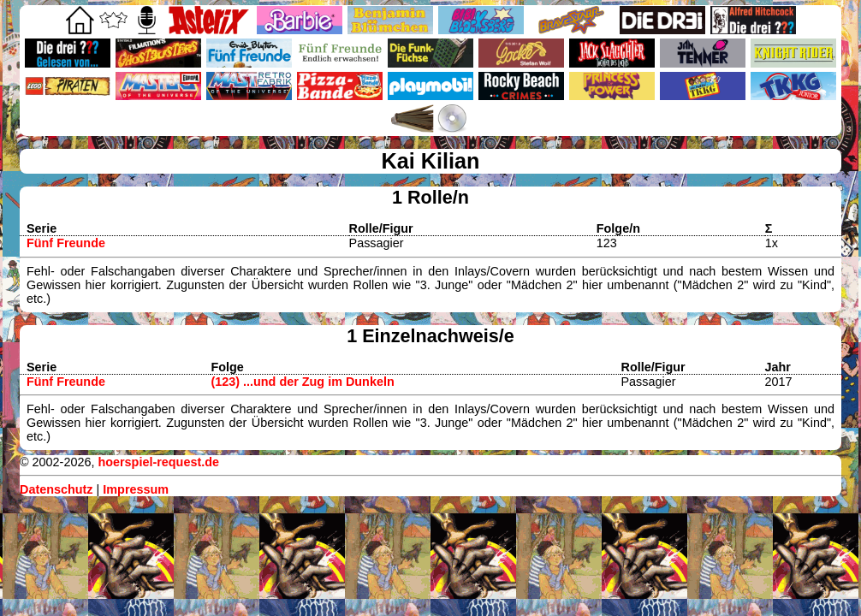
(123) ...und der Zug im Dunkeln (302, 382)
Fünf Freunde (66, 243)
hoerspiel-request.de (158, 462)
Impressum (136, 489)
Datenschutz (56, 489)
